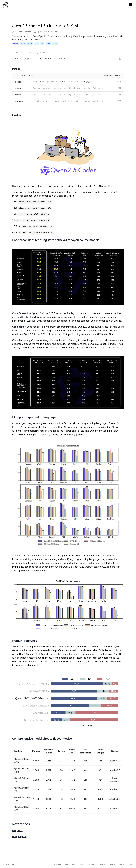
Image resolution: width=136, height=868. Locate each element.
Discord (91, 865)
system (18, 88)
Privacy (121, 865)
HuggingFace (19, 836)
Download (57, 865)
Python (31, 53)
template (19, 101)
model (18, 82)
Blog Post (17, 830)
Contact (112, 865)
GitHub (82, 865)
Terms (130, 865)
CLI (16, 53)
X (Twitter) (101, 865)
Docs (73, 865)
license (18, 95)
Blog (66, 865)
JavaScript (42, 53)
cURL (23, 53)
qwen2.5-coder (26, 26)
